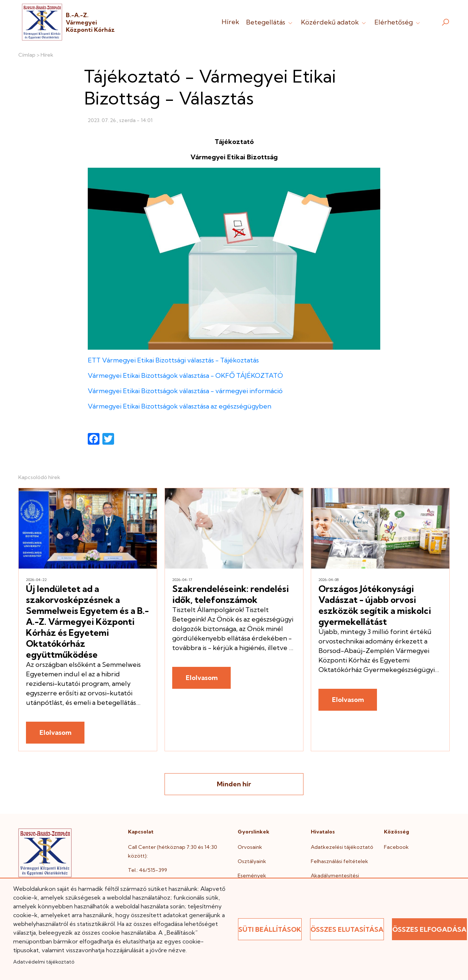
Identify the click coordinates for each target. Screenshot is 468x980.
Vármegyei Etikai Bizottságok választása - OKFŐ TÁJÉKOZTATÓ (185, 375)
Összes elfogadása (429, 929)
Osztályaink (252, 861)
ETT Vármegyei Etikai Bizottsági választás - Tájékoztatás (173, 360)
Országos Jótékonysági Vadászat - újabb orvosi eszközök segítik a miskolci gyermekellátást (375, 605)
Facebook (396, 847)
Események (252, 875)
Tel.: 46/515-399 (148, 870)
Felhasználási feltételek (339, 861)
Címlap (27, 55)
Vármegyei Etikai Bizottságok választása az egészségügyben (180, 406)
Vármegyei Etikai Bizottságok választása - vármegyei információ (185, 391)
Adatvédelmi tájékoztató (44, 962)
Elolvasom (55, 732)
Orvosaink (250, 847)
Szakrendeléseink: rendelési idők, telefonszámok (231, 594)
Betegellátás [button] (270, 22)
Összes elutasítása (347, 929)
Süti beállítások (270, 929)
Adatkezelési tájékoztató (342, 847)
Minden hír (234, 784)
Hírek (230, 22)
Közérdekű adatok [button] (334, 22)
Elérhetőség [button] (398, 22)
